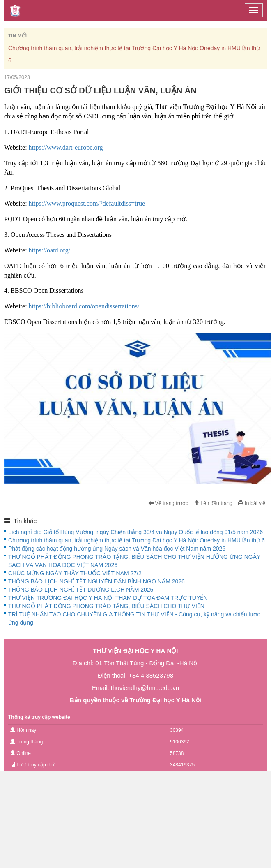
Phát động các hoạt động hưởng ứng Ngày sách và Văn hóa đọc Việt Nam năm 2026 (117, 549)
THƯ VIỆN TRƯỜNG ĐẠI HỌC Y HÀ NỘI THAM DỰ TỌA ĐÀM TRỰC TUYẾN (108, 598)
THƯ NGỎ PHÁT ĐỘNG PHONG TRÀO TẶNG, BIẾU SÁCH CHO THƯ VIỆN (106, 606)
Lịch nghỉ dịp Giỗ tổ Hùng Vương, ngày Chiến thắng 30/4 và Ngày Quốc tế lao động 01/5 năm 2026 (135, 532)
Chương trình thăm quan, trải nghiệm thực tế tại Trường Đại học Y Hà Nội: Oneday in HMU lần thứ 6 (137, 540)
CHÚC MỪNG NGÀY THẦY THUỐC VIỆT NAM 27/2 (75, 573)
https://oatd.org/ (49, 250)
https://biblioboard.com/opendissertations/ (84, 306)
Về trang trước (168, 503)
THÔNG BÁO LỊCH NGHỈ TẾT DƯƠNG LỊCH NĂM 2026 (81, 590)
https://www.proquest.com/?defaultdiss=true (87, 203)
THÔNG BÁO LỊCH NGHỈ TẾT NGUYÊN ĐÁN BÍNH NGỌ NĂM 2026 (96, 581)
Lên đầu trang (213, 503)
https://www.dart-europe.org (66, 147)
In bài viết (253, 503)
